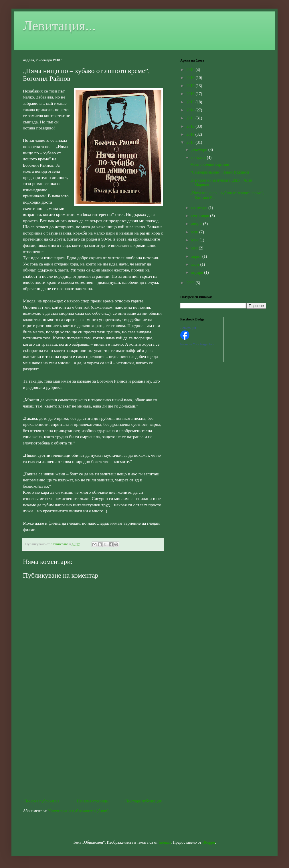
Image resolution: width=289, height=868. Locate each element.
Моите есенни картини (210, 165)
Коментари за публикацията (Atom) (79, 811)
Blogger (209, 842)
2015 (191, 102)
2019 (191, 70)
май (195, 248)
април (197, 256)
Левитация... (59, 26)
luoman (165, 842)
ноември (199, 158)
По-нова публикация (42, 801)
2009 (191, 283)
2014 (191, 110)
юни (195, 240)
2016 (191, 94)
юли (195, 232)
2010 (191, 142)
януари (198, 272)
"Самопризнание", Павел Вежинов (220, 172)
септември (201, 216)
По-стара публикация (143, 801)
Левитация (188, 328)
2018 (191, 78)
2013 (191, 118)
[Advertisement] (93, 750)
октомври (200, 208)
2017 (191, 86)
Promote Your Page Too (197, 344)
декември (200, 150)
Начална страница (92, 801)
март (196, 264)
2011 (191, 134)
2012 (191, 126)
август (197, 224)
